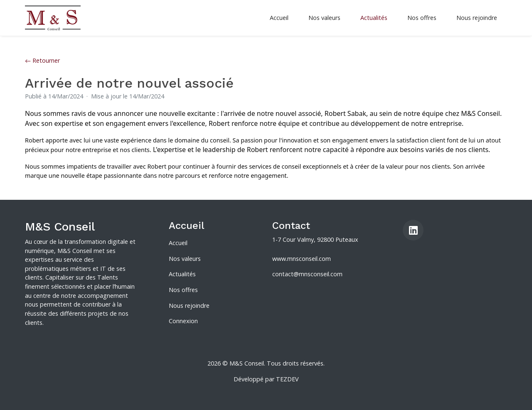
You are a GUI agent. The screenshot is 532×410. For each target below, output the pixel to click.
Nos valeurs (324, 18)
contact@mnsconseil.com (307, 274)
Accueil (279, 18)
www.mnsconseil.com (302, 259)
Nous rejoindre (477, 18)
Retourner (42, 60)
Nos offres (422, 18)
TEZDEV (287, 379)
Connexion (183, 321)
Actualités (374, 18)
